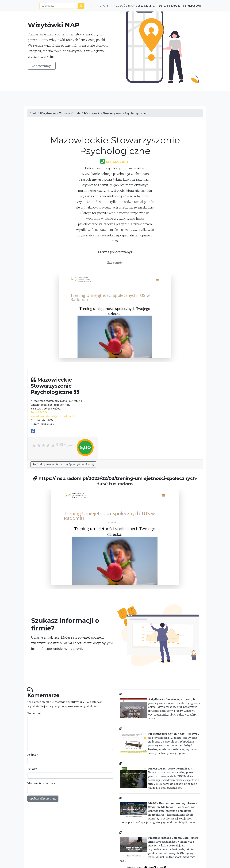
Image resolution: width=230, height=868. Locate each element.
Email (32, 769)
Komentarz (34, 713)
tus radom (121, 484)
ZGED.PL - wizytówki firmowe (164, 7)
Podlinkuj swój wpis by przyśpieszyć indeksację (63, 464)
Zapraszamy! (42, 66)
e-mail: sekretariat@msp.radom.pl (52, 416)
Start (92, 7)
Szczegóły (115, 262)
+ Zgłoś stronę (114, 7)
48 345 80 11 (118, 162)
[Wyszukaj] (53, 8)
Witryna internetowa (41, 783)
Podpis (33, 755)
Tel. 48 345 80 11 (41, 412)
